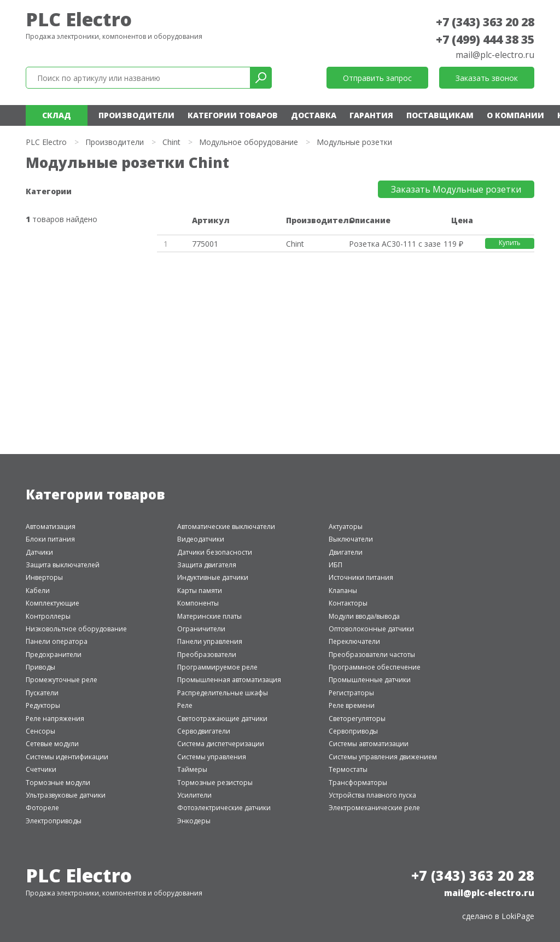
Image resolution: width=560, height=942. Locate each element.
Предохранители (54, 655)
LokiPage (518, 916)
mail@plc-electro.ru (495, 55)
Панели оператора (57, 641)
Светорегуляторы (357, 719)
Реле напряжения (55, 719)
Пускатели (42, 693)
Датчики (39, 552)
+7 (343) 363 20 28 (485, 22)
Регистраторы (351, 693)
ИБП (336, 565)
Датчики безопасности (215, 552)
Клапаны (343, 591)
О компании (515, 115)
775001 (205, 244)
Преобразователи (207, 655)
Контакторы (348, 603)
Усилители (194, 795)
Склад (57, 115)
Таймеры (192, 769)
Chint (171, 142)
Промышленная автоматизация (229, 680)
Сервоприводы (353, 731)
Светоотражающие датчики (222, 719)
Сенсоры (40, 731)
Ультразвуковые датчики (66, 795)
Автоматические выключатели (226, 527)
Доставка (314, 115)
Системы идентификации (67, 757)
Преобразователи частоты (372, 655)
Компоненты (198, 603)
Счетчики (41, 769)
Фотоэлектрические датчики (224, 808)
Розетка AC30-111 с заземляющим (395, 244)
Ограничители (201, 629)
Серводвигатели (204, 731)
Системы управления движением (383, 757)
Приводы (40, 667)
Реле (185, 705)
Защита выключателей (63, 565)
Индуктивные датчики (213, 577)
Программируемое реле (217, 667)
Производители (136, 115)
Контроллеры (48, 616)
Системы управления (212, 757)
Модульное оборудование (249, 142)
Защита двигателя (207, 565)
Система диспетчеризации (221, 744)
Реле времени (352, 705)
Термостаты (348, 769)
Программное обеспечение (375, 667)
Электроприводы (54, 821)
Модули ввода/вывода (364, 616)
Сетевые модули (52, 744)
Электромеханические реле (374, 808)
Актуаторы (346, 527)
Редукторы (43, 705)
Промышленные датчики (370, 680)
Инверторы (44, 577)
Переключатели (354, 641)
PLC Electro (79, 19)
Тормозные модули (58, 783)
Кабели (38, 591)
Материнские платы (209, 616)
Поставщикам (440, 115)
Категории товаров (233, 115)
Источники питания (361, 577)
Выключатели (351, 539)
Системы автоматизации (369, 744)
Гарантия (371, 115)
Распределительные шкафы (223, 693)
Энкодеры (194, 821)
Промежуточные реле (62, 680)
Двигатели (346, 552)
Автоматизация (51, 527)
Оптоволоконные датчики (371, 629)
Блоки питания (50, 539)
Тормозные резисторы (215, 783)
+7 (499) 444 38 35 (485, 39)
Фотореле (42, 808)
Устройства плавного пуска (372, 795)
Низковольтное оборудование (76, 629)
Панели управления (210, 641)
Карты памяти (200, 591)
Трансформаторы (358, 783)
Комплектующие (52, 603)
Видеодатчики (201, 539)
